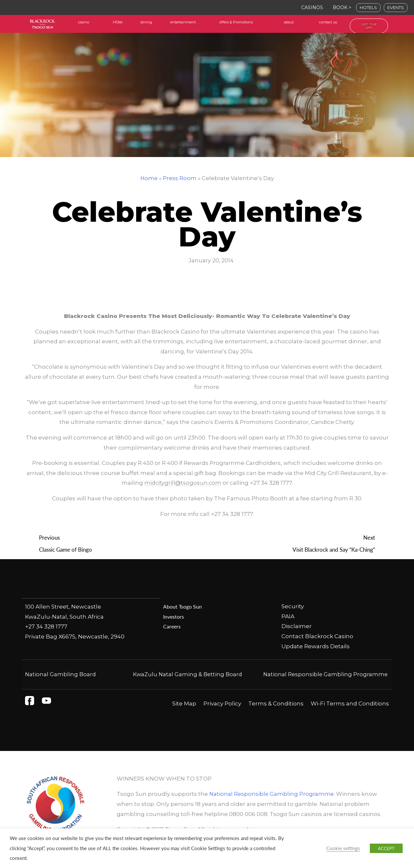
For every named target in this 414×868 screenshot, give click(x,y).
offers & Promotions (236, 22)
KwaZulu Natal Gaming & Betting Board (187, 675)
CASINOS (312, 7)
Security (293, 607)
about (289, 22)
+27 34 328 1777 (46, 626)
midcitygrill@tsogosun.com (183, 483)
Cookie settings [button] (343, 848)
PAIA (288, 617)
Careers (172, 626)
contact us (328, 22)
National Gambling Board (61, 675)
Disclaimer (297, 626)
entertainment (183, 22)
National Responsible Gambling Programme (272, 804)
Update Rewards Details (316, 647)
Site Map (184, 714)
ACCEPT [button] (386, 848)
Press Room (180, 178)
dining (146, 22)
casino (84, 22)
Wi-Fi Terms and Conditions (350, 714)
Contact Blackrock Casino (317, 637)
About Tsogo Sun (183, 607)
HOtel (118, 22)
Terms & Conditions (276, 714)
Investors (174, 617)
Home (149, 178)
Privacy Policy (222, 714)
